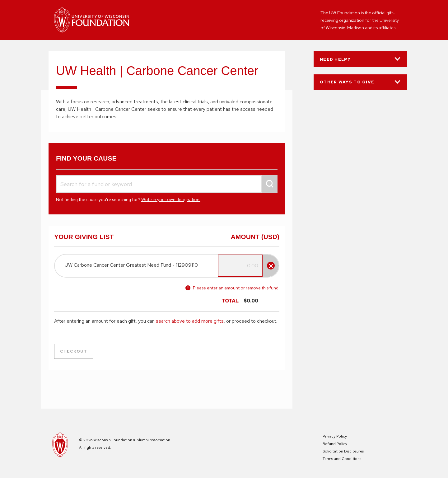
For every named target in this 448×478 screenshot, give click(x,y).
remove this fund (262, 288)
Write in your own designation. (171, 199)
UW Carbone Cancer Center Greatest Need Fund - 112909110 (131, 265)
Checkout (74, 351)
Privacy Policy (335, 436)
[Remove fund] (271, 266)
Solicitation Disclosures (343, 451)
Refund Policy (335, 444)
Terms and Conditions (342, 459)
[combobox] (167, 184)
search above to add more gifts (190, 321)
